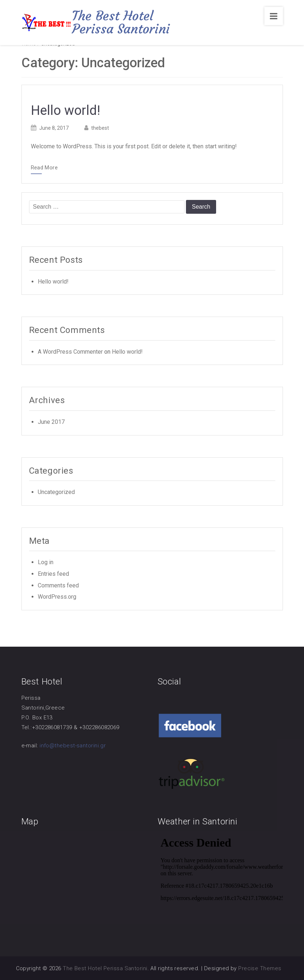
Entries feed (53, 574)
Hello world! (66, 111)
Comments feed (58, 585)
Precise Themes (260, 968)
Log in (46, 562)
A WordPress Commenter (70, 352)
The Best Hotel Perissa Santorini (121, 22)
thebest (100, 128)
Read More (44, 168)
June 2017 (51, 422)
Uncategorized (56, 492)
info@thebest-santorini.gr (73, 746)
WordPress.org (57, 597)
